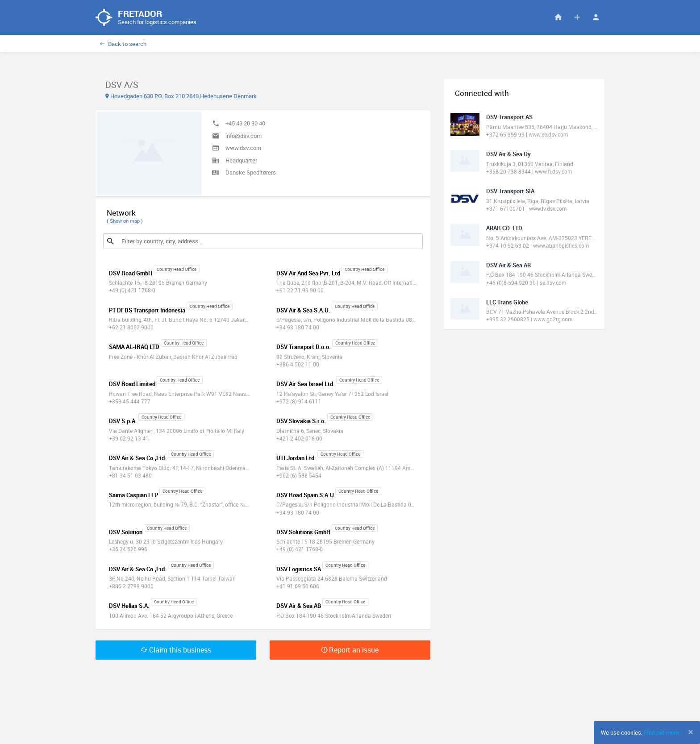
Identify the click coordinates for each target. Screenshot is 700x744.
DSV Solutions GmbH (303, 532)
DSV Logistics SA (299, 569)
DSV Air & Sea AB (299, 607)
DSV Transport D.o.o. (304, 348)
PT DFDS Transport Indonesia (147, 311)
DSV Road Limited (132, 384)
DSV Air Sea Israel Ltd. (306, 384)
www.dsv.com (243, 148)
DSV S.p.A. (123, 421)
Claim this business (176, 650)
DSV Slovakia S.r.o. (301, 421)
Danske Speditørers (251, 173)
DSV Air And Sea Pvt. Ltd (308, 274)
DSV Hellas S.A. (129, 607)
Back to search (123, 44)
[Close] (691, 732)
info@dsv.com (244, 136)
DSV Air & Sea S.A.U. (303, 311)
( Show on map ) (125, 221)
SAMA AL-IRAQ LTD (134, 348)
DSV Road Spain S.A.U (305, 495)
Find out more (661, 732)
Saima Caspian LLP (133, 495)
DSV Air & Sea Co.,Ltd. (138, 458)
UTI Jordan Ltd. (296, 458)
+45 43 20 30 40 (245, 124)
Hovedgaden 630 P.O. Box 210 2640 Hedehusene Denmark (181, 96)
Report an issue (350, 650)
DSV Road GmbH (131, 274)
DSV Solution (126, 532)
